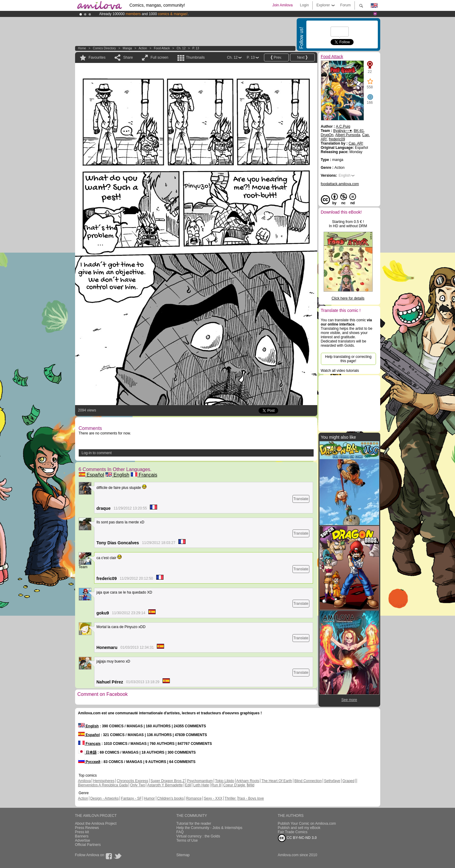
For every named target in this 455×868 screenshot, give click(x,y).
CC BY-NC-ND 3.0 (297, 838)
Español (91, 475)
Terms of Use (187, 840)
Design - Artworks (104, 798)
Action (143, 48)
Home (82, 48)
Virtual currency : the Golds (198, 836)
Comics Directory (104, 48)
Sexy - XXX (213, 798)
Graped (348, 781)
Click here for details (348, 298)
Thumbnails (195, 57)
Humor (150, 798)
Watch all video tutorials (340, 371)
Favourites (97, 57)
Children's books (170, 798)
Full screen (159, 57)
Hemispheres (104, 781)
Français (144, 475)
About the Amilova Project (96, 824)
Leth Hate (201, 785)
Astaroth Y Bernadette (165, 785)
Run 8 (216, 785)
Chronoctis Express (133, 781)
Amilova (85, 781)
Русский (89, 762)
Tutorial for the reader (194, 824)
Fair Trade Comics (293, 832)
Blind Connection (308, 781)
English (117, 475)
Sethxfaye (332, 781)
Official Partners (88, 845)
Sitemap (183, 855)
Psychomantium (200, 781)
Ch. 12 (181, 48)
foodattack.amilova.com (340, 184)
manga (127, 48)
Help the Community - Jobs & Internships (209, 828)
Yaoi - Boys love (251, 798)
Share (128, 57)
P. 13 (196, 48)
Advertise (83, 840)
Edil (188, 785)
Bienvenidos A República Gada (103, 785)
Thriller (231, 798)
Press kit (82, 832)
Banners (82, 836)
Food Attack (162, 48)
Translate (301, 499)
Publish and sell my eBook (299, 828)
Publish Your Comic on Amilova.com (307, 824)
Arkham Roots (248, 781)
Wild (251, 785)
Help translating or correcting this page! (348, 359)
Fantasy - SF (132, 798)
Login (304, 5)
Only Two (138, 785)
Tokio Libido (224, 781)
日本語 (87, 752)
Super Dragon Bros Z (168, 781)
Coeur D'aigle (235, 785)
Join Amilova (282, 5)
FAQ (180, 832)
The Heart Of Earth (277, 781)
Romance (194, 798)
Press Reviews (87, 828)
